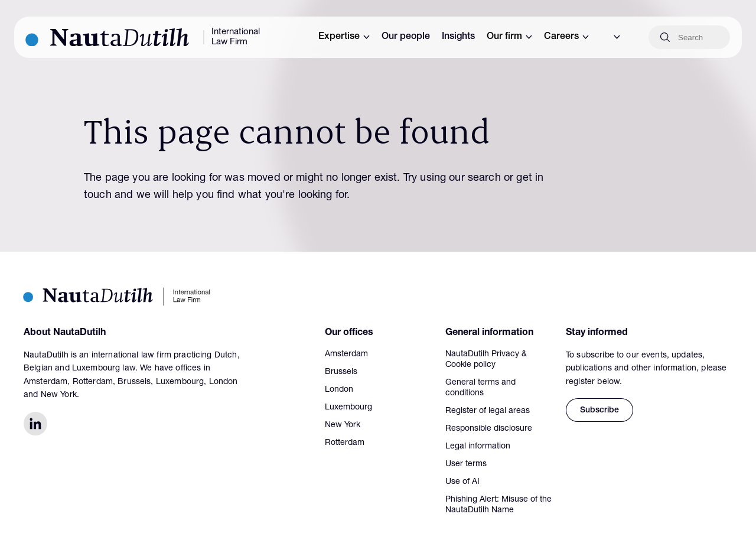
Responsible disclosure (489, 429)
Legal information (478, 447)
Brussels (341, 372)
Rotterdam (345, 443)
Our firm (509, 37)
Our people (406, 37)
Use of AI (462, 482)
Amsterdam (346, 355)
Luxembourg (348, 408)
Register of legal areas (488, 411)
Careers (566, 37)
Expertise (344, 37)
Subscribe (599, 411)
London (339, 390)
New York (343, 425)
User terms (466, 464)
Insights (458, 37)
